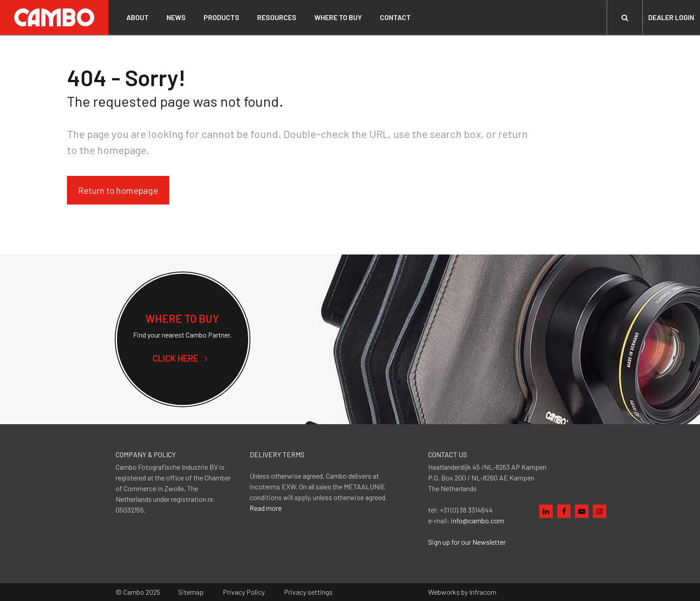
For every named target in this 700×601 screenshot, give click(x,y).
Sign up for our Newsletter (467, 542)
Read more (266, 508)
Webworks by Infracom (462, 592)
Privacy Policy (244, 592)
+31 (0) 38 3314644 (466, 510)
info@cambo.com (477, 520)
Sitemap (191, 592)
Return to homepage (118, 190)
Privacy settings (308, 592)
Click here (183, 358)
